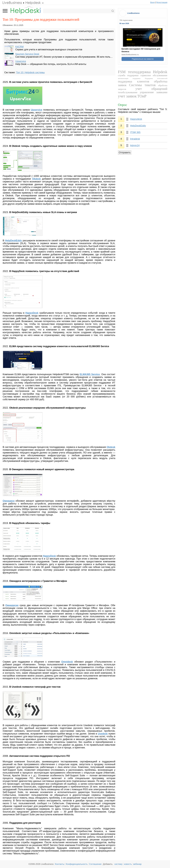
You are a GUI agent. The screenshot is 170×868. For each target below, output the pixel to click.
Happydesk (136, 119)
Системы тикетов (142, 85)
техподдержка (139, 72)
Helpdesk (160, 72)
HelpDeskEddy (138, 126)
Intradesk (135, 139)
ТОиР (142, 96)
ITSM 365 (135, 132)
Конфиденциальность (77, 864)
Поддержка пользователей (156, 78)
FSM (122, 72)
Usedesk (103, 734)
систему (118, 864)
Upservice (21, 61)
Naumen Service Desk (27, 54)
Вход (153, 2)
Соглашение (95, 864)
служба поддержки (128, 75)
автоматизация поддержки (129, 78)
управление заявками (154, 92)
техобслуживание (128, 92)
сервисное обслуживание (154, 75)
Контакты (60, 864)
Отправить (125, 153)
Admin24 (135, 145)
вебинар (137, 864)
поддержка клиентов (134, 81)
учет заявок (127, 96)
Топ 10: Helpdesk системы (30, 72)
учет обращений (151, 89)
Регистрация (162, 2)
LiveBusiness (133, 13)
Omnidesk (67, 662)
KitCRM (20, 47)
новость (128, 864)
